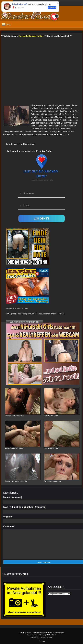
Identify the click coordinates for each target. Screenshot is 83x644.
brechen (46, 314)
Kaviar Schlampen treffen (31, 36)
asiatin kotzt (37, 314)
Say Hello (52, 7)
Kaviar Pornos (32, 635)
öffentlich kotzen (58, 314)
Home (42, 641)
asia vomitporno (24, 314)
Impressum (34, 637)
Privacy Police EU (46, 637)
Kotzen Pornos (21, 308)
